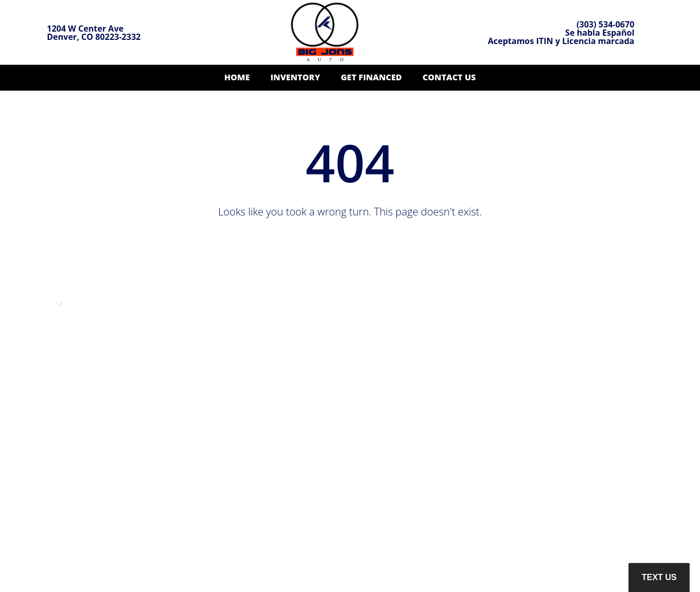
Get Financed (372, 77)
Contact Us (449, 77)
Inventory (295, 77)
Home (237, 77)
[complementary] (669, 561)
